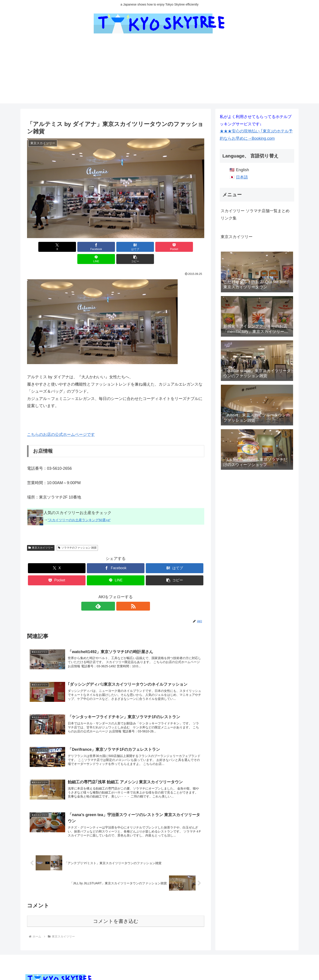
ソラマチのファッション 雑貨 (77, 536)
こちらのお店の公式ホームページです (61, 422)
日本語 (242, 177)
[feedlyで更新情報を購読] (111, 594)
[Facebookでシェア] (71, 247)
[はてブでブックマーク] (101, 247)
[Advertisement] (159, 72)
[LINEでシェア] (160, 247)
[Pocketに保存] (130, 247)
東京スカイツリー (41, 536)
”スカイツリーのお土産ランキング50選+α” (79, 508)
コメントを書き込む (116, 913)
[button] (190, 247)
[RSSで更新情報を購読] (121, 594)
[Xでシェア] (41, 247)
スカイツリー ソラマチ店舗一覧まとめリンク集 (255, 214)
